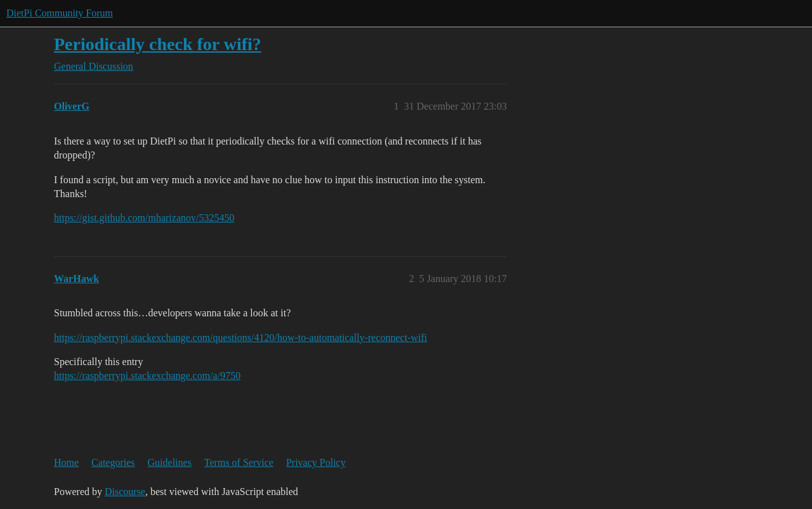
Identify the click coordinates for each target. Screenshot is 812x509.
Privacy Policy (316, 462)
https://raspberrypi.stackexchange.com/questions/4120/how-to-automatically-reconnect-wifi (240, 338)
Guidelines (170, 462)
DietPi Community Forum (60, 13)
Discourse (125, 492)
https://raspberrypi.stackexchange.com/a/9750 (147, 376)
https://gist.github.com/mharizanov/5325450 (144, 218)
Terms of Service (239, 462)
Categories (113, 462)
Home (66, 462)
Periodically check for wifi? (158, 44)
